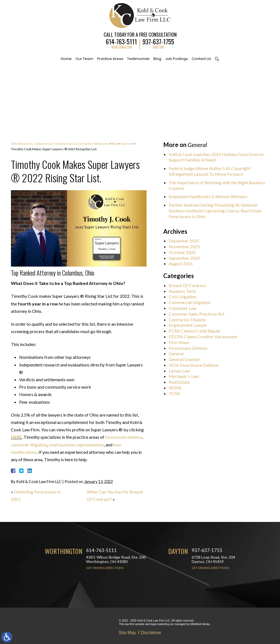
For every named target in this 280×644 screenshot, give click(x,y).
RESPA (177, 388)
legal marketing (160, 624)
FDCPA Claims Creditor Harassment (205, 337)
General (127, 144)
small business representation (76, 445)
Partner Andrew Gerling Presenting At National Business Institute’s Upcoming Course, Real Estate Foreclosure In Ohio (217, 211)
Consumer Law (185, 308)
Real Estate (181, 382)
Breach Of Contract (189, 285)
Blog (157, 59)
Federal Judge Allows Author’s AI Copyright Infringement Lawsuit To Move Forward (212, 171)
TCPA (177, 393)
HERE (16, 437)
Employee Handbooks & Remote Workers (210, 196)
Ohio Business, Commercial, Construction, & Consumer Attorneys (60, 144)
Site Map (127, 633)
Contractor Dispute (189, 320)
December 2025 (186, 241)
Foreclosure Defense (190, 348)
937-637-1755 (158, 41)
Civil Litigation (185, 297)
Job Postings (177, 59)
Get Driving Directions (105, 568)
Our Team (84, 59)
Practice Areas (110, 59)
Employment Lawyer (190, 325)
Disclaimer (151, 633)
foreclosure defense (124, 437)
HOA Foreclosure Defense (196, 365)
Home (66, 59)
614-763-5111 (121, 41)
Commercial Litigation (192, 302)
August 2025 (183, 263)
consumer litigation (29, 445)
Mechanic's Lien (186, 376)
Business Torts (185, 291)
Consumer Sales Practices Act (199, 314)
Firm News (181, 342)
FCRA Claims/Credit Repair (197, 331)
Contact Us (201, 59)
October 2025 (184, 252)
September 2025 (187, 258)
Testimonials (138, 59)
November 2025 (186, 246)
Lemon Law (181, 371)
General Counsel (186, 359)
